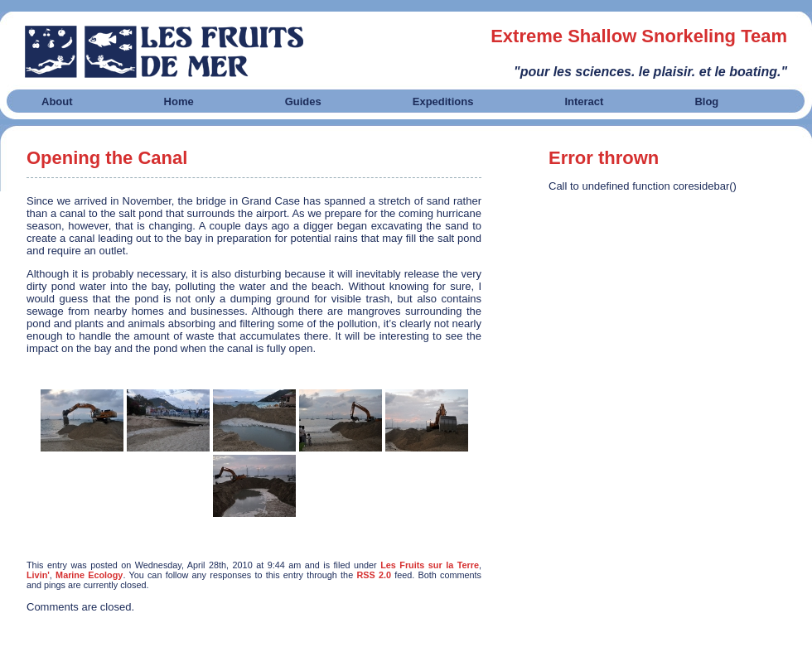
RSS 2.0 (374, 575)
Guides (303, 101)
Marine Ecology (89, 575)
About (57, 101)
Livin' (38, 575)
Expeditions (443, 101)
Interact (584, 101)
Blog (706, 101)
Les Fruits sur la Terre (430, 565)
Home (179, 101)
